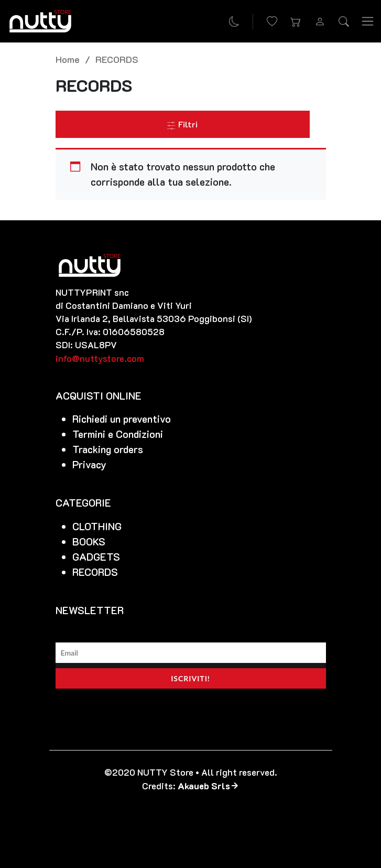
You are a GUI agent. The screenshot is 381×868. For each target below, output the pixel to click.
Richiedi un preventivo (122, 419)
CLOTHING (97, 526)
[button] (296, 22)
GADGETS (96, 557)
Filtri (182, 124)
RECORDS (95, 572)
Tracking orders (108, 449)
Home (68, 59)
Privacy (89, 464)
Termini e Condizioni (118, 434)
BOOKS (89, 542)
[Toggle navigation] (368, 22)
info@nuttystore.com (100, 358)
